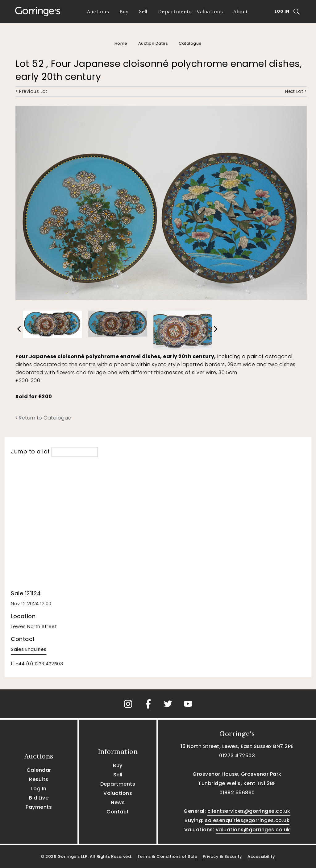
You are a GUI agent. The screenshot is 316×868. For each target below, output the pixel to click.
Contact (118, 812)
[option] (53, 323)
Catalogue (190, 43)
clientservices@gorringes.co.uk (249, 811)
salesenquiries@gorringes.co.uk (247, 820)
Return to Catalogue (43, 418)
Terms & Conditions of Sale (167, 856)
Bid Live (39, 798)
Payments (39, 807)
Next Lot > (296, 91)
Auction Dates (153, 43)
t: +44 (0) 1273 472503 (37, 664)
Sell (143, 11)
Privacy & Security (222, 856)
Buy (124, 11)
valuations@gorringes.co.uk (253, 830)
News (118, 802)
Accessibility (261, 856)
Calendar (39, 770)
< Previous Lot (31, 91)
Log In (282, 11)
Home (121, 43)
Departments (175, 11)
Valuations (210, 11)
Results (39, 779)
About (241, 11)
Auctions (98, 11)
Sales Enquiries (29, 649)
